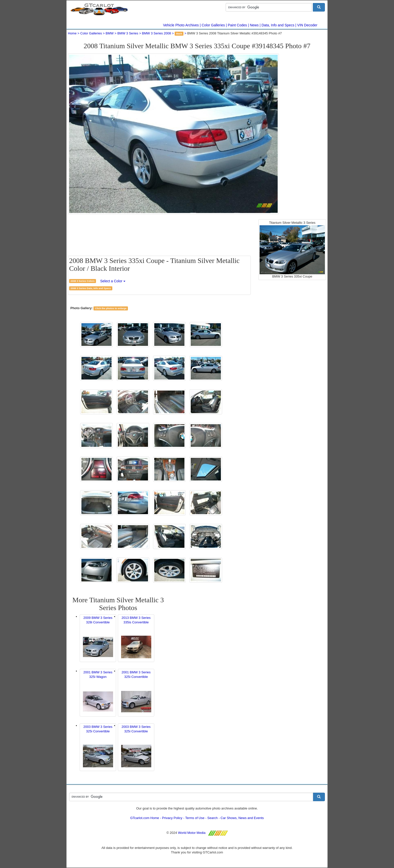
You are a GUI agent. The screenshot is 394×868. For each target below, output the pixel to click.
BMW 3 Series (128, 33)
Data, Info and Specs (278, 25)
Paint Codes (237, 25)
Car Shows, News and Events (242, 818)
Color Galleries (213, 25)
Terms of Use (195, 818)
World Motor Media (192, 833)
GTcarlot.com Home (145, 818)
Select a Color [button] (113, 281)
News (254, 25)
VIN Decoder (307, 25)
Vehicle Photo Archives (181, 25)
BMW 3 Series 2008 (157, 33)
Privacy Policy (172, 818)
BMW (110, 33)
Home (72, 33)
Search (212, 818)
